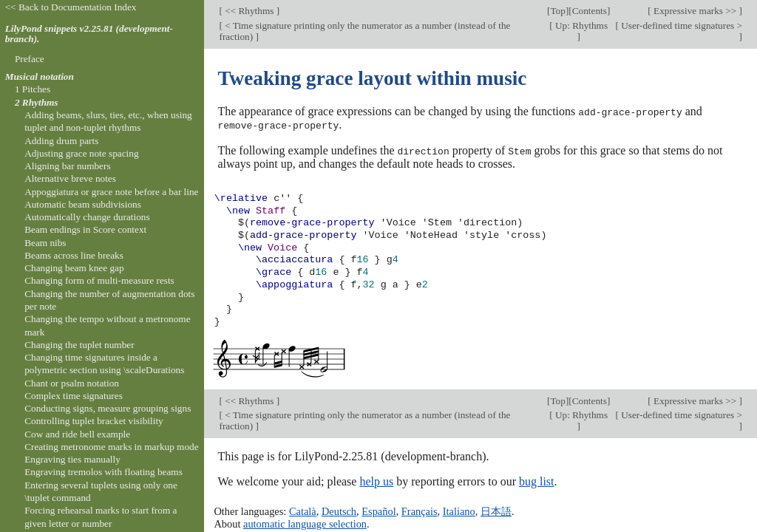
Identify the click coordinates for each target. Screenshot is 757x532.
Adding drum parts (61, 141)
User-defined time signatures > (680, 25)
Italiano (459, 511)
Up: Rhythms (580, 25)
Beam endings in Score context (85, 229)
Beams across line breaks (74, 255)
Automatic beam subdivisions (83, 204)
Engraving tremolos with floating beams (103, 472)
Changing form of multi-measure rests (99, 280)
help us (376, 480)
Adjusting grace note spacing (81, 153)
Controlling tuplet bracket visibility (94, 421)
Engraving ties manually (72, 459)
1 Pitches (33, 89)
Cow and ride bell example (77, 434)
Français (420, 511)
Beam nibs (45, 243)
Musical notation (40, 76)
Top (557, 11)
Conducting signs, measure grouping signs (108, 408)
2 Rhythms (37, 102)
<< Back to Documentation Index (71, 7)
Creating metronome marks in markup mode (111, 447)
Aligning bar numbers (67, 166)
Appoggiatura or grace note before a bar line (111, 192)
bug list (537, 480)
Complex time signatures (74, 396)
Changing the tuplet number (79, 345)
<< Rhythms (249, 11)
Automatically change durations (87, 217)
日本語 (496, 511)
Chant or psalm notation (72, 383)
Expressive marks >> (695, 11)
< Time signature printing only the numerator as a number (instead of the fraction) (364, 31)
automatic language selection (305, 522)
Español (378, 511)
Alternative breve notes (70, 178)
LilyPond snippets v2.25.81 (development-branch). (89, 34)
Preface (30, 59)
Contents (590, 11)
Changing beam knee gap (74, 268)
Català (303, 511)
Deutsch (339, 511)
